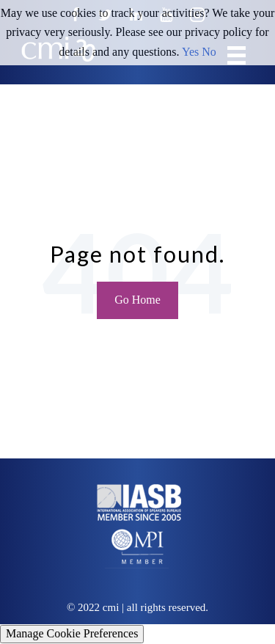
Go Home (137, 300)
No (209, 52)
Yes (190, 52)
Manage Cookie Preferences (72, 633)
